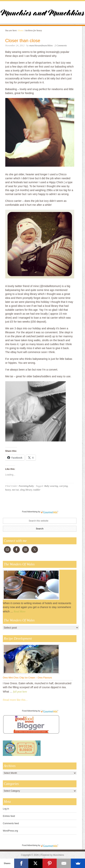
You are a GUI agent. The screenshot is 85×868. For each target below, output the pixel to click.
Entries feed (9, 816)
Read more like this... (15, 700)
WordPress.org (10, 831)
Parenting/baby (26, 486)
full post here (20, 692)
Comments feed (11, 823)
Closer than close (23, 41)
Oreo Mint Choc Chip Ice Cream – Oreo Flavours (27, 678)
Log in (6, 809)
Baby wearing (51, 486)
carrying (64, 486)
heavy (8, 490)
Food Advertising (30, 512)
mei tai (15, 490)
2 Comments (61, 45)
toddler (37, 490)
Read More (20, 612)
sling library (26, 490)
